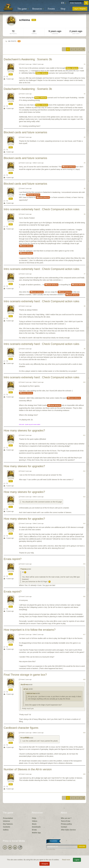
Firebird (23, 569)
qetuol (26, 689)
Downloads (36, 827)
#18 (84, 679)
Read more (66, 860)
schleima (11, 72)
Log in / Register (80, 9)
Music (34, 824)
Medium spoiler (69, 167)
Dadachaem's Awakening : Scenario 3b (28, 59)
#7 (85, 274)
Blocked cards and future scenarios (25, 132)
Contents (7, 827)
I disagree (44, 864)
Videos (35, 821)
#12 (84, 471)
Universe (6, 821)
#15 (84, 564)
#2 (85, 94)
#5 (85, 188)
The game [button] (23, 9)
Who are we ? (66, 818)
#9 (85, 349)
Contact (64, 827)
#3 (85, 137)
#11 (84, 435)
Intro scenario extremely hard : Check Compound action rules (41, 209)
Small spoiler (72, 68)
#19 (84, 733)
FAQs (34, 818)
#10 (84, 382)
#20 (84, 774)
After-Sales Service (68, 830)
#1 (85, 64)
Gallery (6, 830)
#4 (85, 163)
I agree (77, 860)
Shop (63, 9)
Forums (51, 9)
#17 (84, 634)
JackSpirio (24, 685)
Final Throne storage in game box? (25, 675)
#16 (84, 596)
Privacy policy (66, 824)
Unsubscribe (51, 849)
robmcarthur (31, 694)
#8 (85, 306)
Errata (34, 830)
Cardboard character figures (21, 728)
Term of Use (66, 821)
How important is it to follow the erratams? (30, 630)
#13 (84, 497)
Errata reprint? (13, 559)
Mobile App (36, 833)
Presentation (8, 818)
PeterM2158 (24, 738)
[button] (64, 3)
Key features (8, 824)
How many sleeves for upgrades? (24, 430)
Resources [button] (38, 9)
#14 (84, 523)
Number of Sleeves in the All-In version (28, 769)
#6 (85, 214)
